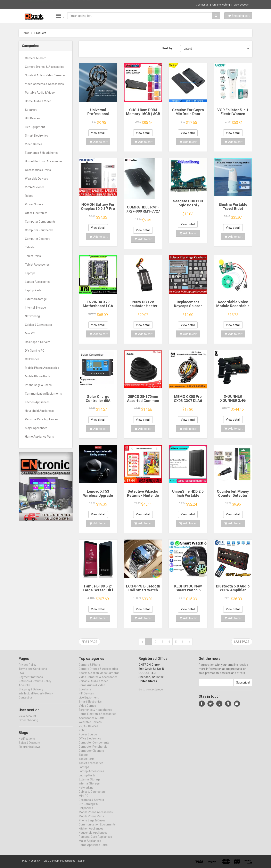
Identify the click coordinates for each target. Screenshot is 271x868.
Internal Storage (35, 308)
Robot (29, 196)
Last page (242, 642)
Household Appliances (39, 411)
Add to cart (99, 142)
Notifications (27, 742)
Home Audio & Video (38, 101)
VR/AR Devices (35, 187)
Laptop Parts (33, 290)
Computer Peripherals (39, 230)
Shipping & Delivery (31, 693)
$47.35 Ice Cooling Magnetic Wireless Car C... (79, 4)
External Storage (36, 299)
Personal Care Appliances (42, 419)
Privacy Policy (27, 668)
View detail (98, 133)
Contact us (202, 5)
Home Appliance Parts (39, 437)
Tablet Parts (33, 256)
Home (26, 33)
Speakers (31, 110)
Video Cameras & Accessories (44, 84)
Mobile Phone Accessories (42, 368)
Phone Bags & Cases (38, 385)
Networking (32, 316)
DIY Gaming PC (35, 351)
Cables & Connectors (38, 325)
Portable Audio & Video (40, 93)
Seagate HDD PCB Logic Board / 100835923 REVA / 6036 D (188, 207)
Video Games (34, 144)
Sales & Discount (29, 747)
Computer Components (40, 222)
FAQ (21, 677)
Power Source (34, 204)
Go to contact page (151, 693)
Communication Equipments (43, 394)
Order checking (221, 5)
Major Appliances (36, 428)
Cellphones (32, 359)
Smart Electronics (36, 136)
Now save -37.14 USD (36, 4)
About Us (25, 689)
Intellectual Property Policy (36, 697)
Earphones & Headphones (42, 153)
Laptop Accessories (38, 282)
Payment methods (31, 681)
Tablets (30, 247)
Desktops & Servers (38, 342)
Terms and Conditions (33, 672)
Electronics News (30, 751)
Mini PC (30, 333)
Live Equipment (35, 127)
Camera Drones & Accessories (45, 67)
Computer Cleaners (38, 239)
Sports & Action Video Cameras (45, 75)
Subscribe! (243, 686)
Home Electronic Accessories (44, 161)
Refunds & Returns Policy (35, 685)
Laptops (30, 273)
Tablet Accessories (37, 265)
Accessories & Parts (38, 170)
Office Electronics (36, 213)
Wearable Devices (36, 179)
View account (241, 5)
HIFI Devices (33, 118)
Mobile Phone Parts (38, 376)
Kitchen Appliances (37, 402)
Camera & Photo (36, 58)
